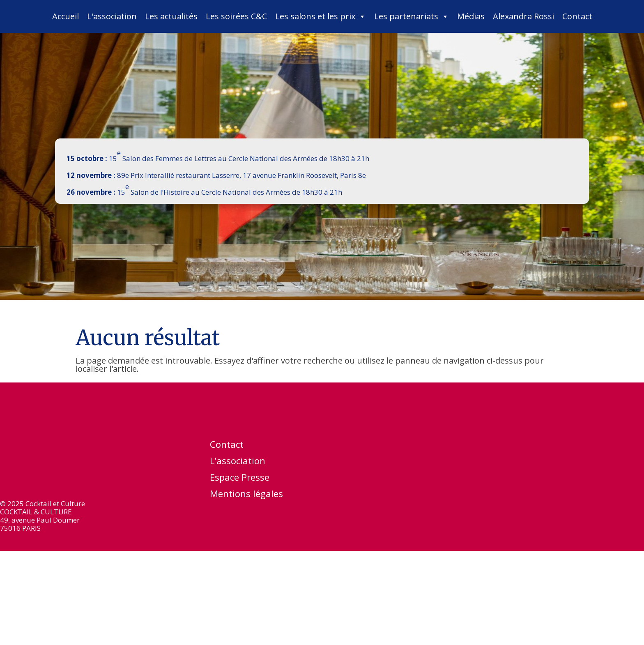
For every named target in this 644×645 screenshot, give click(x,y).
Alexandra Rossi (523, 16)
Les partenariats (412, 16)
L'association (112, 16)
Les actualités (171, 16)
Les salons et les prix (321, 16)
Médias (471, 16)
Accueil (66, 16)
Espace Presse (240, 479)
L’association (238, 462)
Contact (577, 16)
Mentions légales (246, 495)
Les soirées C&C (236, 16)
